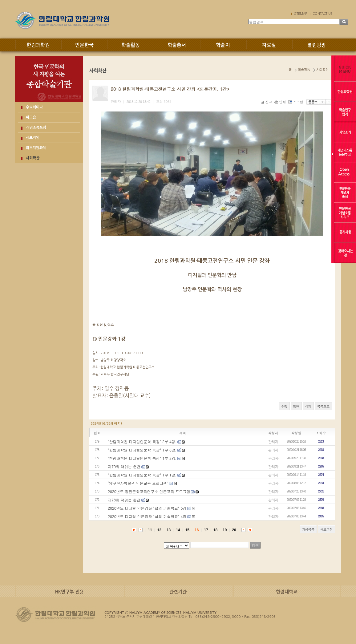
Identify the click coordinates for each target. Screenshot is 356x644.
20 (234, 530)
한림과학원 (38, 45)
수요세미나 (34, 107)
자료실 (269, 45)
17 (206, 530)
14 (178, 530)
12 (159, 530)
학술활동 (131, 45)
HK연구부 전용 (69, 592)
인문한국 (84, 45)
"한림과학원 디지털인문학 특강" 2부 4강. (142, 441)
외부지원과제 (36, 148)
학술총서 (177, 45)
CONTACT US (322, 14)
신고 (267, 102)
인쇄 (281, 102)
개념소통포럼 (36, 128)
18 (215, 530)
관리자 (273, 441)
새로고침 (326, 529)
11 (150, 530)
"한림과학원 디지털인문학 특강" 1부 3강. (142, 450)
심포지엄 (33, 138)
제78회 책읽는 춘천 (124, 500)
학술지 (223, 45)
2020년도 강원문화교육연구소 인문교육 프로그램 (149, 491)
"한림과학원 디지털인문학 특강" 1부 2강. (142, 458)
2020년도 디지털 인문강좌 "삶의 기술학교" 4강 (147, 516)
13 (169, 530)
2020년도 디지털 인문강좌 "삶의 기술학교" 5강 (147, 508)
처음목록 (308, 529)
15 (187, 530)
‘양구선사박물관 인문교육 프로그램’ (138, 483)
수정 (284, 406)
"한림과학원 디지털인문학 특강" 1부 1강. (142, 475)
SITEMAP (301, 14)
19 (225, 530)
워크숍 (31, 117)
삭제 (308, 406)
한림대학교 (287, 592)
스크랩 (296, 102)
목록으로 (323, 406)
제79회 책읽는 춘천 (124, 466)
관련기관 (178, 592)
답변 (296, 406)
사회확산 (33, 158)
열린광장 (317, 45)
